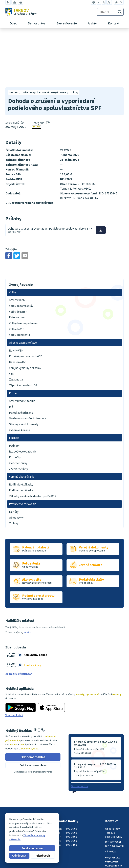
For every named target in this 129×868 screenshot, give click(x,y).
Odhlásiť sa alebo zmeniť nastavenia (33, 718)
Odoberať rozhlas (33, 703)
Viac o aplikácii (14, 661)
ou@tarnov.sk (114, 812)
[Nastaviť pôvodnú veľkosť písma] (104, 2)
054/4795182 (112, 804)
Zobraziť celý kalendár (19, 620)
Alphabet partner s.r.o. (49, 831)
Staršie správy (80, 732)
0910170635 (112, 808)
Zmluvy (36, 73)
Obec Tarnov (32, 834)
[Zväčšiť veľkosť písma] (109, 2)
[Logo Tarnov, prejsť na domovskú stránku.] (21, 12)
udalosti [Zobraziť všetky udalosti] (28, 578)
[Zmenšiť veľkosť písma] (99, 2)
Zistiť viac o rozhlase (33, 711)
